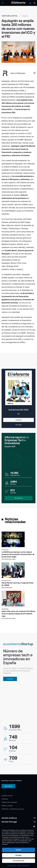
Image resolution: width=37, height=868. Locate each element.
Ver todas (18, 425)
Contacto (5, 799)
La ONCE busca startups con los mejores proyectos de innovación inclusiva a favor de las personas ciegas (18, 554)
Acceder (10, 679)
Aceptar (18, 850)
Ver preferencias (18, 861)
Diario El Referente (18, 73)
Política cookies (11, 865)
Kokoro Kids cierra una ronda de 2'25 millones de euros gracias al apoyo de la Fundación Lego (18, 614)
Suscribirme (9, 786)
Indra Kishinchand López (8, 559)
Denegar (18, 855)
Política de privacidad (23, 865)
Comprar (19, 420)
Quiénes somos (7, 796)
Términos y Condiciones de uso (13, 809)
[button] (34, 826)
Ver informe (18, 498)
